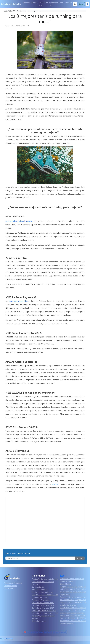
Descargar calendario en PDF (44, 611)
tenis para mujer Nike (18, 301)
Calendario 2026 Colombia (7, 639)
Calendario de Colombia (11, 4)
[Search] (75, 4)
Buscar (81, 4)
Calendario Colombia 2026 (43, 605)
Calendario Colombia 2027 (43, 608)
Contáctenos (9, 588)
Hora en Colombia (39, 590)
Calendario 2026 (43, 4)
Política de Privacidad (41, 600)
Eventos (34, 3)
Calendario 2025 (54, 4)
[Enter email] (40, 558)
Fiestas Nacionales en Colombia (45, 579)
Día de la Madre (67, 581)
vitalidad (56, 484)
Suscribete (80, 558)
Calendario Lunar (39, 621)
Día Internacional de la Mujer (72, 579)
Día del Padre (66, 584)
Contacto (68, 3)
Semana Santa (38, 587)
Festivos (26, 3)
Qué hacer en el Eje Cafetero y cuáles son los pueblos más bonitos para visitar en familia (73, 610)
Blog (61, 3)
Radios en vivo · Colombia (43, 592)
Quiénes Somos (10, 586)
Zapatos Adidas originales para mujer (21, 221)
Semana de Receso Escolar (43, 582)
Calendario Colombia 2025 (43, 603)
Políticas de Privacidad (13, 583)
